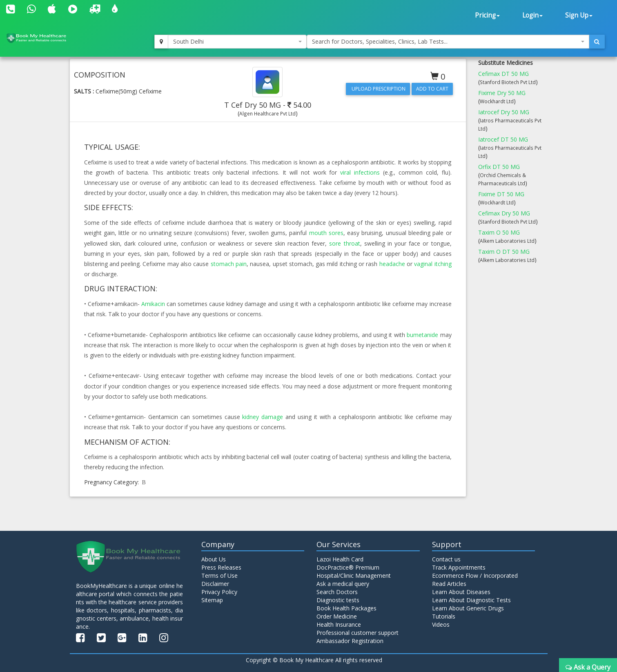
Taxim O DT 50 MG (504, 252)
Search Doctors (337, 592)
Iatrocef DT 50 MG (503, 139)
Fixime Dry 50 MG (502, 93)
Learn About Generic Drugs (468, 608)
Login (532, 15)
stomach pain (229, 264)
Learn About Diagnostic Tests (471, 600)
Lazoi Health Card (340, 559)
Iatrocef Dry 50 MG (504, 112)
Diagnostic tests (338, 600)
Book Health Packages (346, 608)
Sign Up (579, 15)
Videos (441, 624)
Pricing (487, 15)
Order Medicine (337, 616)
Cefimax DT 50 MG (503, 74)
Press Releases (221, 567)
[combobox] (237, 42)
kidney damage (263, 417)
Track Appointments (459, 567)
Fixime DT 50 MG (501, 194)
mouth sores (326, 233)
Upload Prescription (378, 89)
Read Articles (449, 584)
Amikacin (153, 304)
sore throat (344, 243)
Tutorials (444, 616)
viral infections (360, 172)
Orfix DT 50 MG (499, 167)
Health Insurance (339, 624)
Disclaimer (215, 584)
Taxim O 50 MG (499, 232)
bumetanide (422, 335)
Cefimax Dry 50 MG (504, 213)
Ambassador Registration (350, 641)
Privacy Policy (219, 592)
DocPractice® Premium (348, 567)
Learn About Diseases (461, 592)
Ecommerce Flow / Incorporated (475, 576)
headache (392, 264)
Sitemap (212, 600)
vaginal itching (433, 264)
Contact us (446, 559)
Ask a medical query (343, 584)
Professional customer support (358, 633)
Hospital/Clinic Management (354, 576)
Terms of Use (219, 576)
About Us (214, 559)
